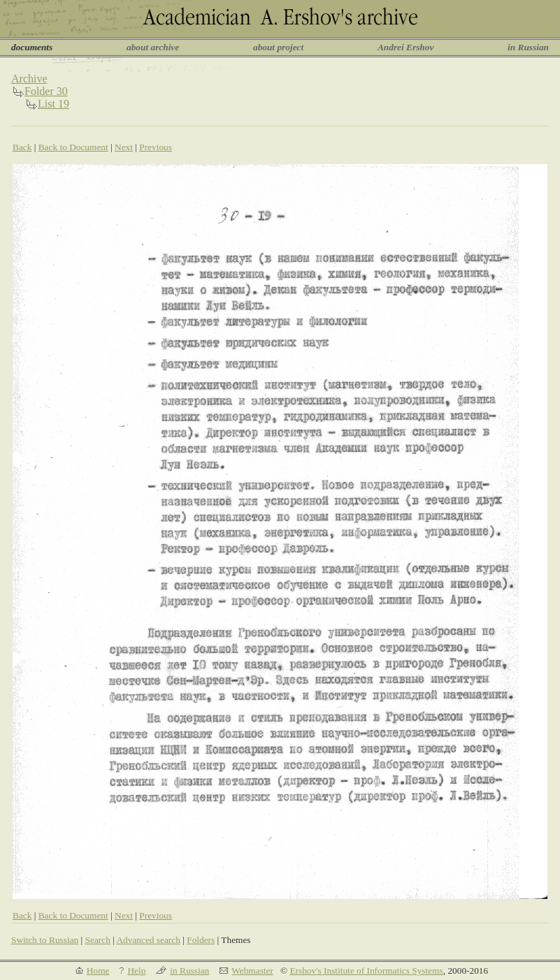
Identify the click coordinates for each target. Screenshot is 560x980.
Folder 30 (46, 91)
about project (278, 47)
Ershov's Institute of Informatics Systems (366, 971)
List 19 (53, 104)
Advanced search (148, 940)
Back (22, 147)
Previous (156, 147)
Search (98, 940)
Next (124, 147)
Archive (29, 79)
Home (98, 971)
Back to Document (73, 147)
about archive (153, 47)
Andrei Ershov (405, 47)
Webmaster (252, 971)
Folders (201, 940)
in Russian (528, 47)
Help (136, 971)
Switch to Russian (45, 940)
